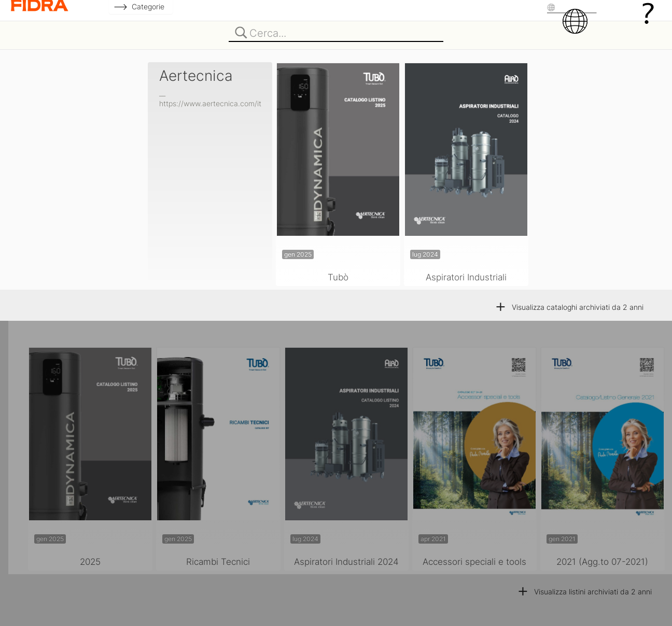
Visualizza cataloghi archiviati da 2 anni (569, 307)
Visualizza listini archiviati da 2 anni (584, 592)
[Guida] (648, 13)
